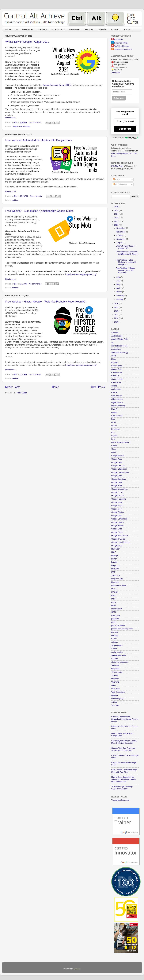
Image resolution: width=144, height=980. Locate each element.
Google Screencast (119, 519)
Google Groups (118, 496)
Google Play (116, 516)
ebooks (114, 412)
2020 (117, 304)
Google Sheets (118, 526)
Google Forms (117, 492)
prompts (115, 632)
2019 (117, 307)
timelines (115, 679)
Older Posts (98, 387)
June (119, 281)
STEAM (115, 659)
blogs (114, 359)
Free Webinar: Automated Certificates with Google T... (127, 254)
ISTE (113, 572)
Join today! (116, 73)
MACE (114, 589)
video (114, 685)
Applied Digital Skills (120, 339)
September (121, 239)
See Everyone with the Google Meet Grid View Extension (124, 742)
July (118, 277)
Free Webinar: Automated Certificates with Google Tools (39, 140)
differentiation (117, 399)
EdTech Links (58, 29)
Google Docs (117, 476)
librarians (115, 582)
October (120, 235)
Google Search (118, 522)
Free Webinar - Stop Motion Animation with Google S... (126, 262)
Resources (28, 29)
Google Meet (117, 509)
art (112, 343)
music (114, 602)
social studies (117, 652)
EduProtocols (117, 416)
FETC (114, 432)
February (121, 296)
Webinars (42, 29)
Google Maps (117, 506)
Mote (113, 599)
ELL (113, 419)
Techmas (115, 665)
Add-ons (115, 333)
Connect (115, 29)
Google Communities (120, 472)
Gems (114, 449)
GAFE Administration (120, 442)
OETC (114, 612)
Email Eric (119, 40)
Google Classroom (119, 469)
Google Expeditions (119, 489)
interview (115, 569)
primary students (118, 625)
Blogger (77, 969)
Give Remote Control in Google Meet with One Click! (124, 771)
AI (17, 29)
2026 (117, 207)
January (120, 299)
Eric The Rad (117, 166)
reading (114, 635)
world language (118, 699)
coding (114, 386)
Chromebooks (117, 379)
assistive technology (120, 353)
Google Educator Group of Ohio (57, 85)
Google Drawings (119, 479)
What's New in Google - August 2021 (27, 42)
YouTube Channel (122, 46)
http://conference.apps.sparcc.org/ (81, 274)
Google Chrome (118, 466)
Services (89, 29)
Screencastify (117, 645)
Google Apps (117, 459)
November (121, 232)
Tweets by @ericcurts (120, 800)
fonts (113, 439)
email (114, 422)
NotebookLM (117, 609)
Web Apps (116, 689)
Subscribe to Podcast (123, 49)
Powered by (125, 138)
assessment (116, 349)
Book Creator (117, 366)
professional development (122, 629)
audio (114, 356)
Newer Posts (13, 387)
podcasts (115, 619)
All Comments (120, 184)
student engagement (120, 662)
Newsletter (75, 29)
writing (114, 702)
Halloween (116, 549)
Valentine (115, 682)
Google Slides (117, 532)
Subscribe (125, 129)
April (119, 288)
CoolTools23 (116, 396)
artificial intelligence (119, 346)
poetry (114, 622)
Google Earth (117, 486)
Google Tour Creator (120, 536)
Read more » (11, 118)
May (119, 285)
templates (115, 669)
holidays (115, 556)
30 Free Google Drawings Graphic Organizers (122, 788)
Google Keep (117, 502)
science (115, 642)
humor (114, 559)
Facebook (115, 429)
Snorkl (114, 649)
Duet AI (114, 409)
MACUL (115, 592)
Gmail (114, 452)
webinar (15, 200)
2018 (117, 311)
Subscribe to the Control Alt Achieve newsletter (123, 84)
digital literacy (117, 403)
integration (116, 566)
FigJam (114, 436)
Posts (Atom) (22, 393)
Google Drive (117, 482)
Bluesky (115, 363)
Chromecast (116, 382)
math (113, 595)
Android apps (117, 336)
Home (8, 29)
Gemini (114, 446)
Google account (118, 456)
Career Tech (116, 369)
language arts (117, 579)
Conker (114, 392)
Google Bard (117, 462)
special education (119, 655)
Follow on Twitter (121, 43)
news (113, 605)
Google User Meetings (21, 126)
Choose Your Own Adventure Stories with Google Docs (123, 749)
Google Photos (118, 512)
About (127, 29)
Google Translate (118, 539)
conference (116, 389)
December (121, 228)
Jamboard (115, 576)
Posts (116, 180)
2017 (117, 315)
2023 (117, 218)
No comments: (35, 122)
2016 (117, 318)
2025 (117, 210)
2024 (117, 214)
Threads (115, 675)
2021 (117, 225)
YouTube (115, 705)
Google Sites (117, 529)
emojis (114, 426)
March (119, 292)
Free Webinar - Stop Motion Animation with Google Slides (39, 211)
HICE (114, 552)
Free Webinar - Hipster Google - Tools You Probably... (125, 270)
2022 (117, 221)
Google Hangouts (119, 499)
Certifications (117, 372)
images (114, 562)
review (114, 639)
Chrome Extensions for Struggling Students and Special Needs (125, 719)
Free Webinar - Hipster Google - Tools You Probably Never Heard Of (46, 302)
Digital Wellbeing (118, 406)
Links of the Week (119, 586)
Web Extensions (118, 692)
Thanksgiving (117, 672)
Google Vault (117, 546)
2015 (117, 322)
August (120, 243)
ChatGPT (115, 376)
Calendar (102, 29)
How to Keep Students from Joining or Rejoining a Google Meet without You (124, 779)
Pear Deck (116, 616)
